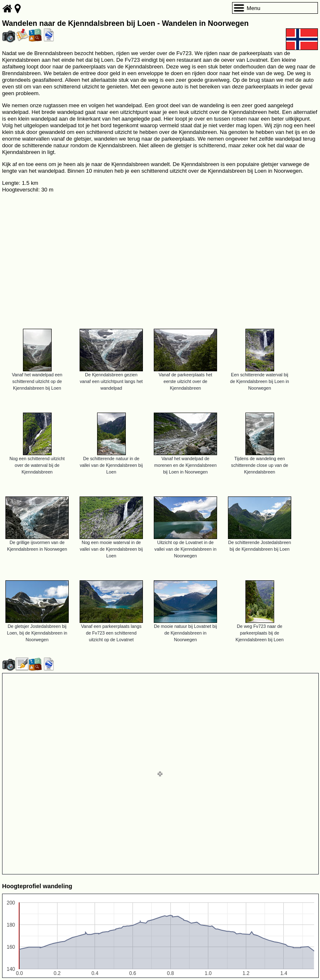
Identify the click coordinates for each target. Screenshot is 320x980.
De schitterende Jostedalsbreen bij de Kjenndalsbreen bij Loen (259, 546)
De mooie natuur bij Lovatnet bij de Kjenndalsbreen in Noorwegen (185, 633)
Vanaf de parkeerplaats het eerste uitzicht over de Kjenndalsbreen (185, 381)
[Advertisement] (160, 257)
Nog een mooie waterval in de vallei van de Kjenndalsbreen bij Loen (111, 549)
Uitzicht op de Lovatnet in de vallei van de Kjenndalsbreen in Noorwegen (186, 549)
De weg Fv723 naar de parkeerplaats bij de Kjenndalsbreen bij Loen (259, 633)
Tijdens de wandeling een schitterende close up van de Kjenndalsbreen (260, 465)
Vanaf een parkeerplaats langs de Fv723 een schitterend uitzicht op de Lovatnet (111, 633)
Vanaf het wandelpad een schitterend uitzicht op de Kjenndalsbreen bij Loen (37, 381)
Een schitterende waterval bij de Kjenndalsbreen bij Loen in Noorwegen (260, 381)
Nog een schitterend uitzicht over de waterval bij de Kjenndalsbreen (37, 465)
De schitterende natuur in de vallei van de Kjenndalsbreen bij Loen (111, 465)
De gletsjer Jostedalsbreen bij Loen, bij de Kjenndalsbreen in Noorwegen (37, 633)
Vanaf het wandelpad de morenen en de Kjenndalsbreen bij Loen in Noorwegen (185, 465)
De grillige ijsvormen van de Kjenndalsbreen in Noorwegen (37, 546)
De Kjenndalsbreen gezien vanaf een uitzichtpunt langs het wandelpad (111, 381)
